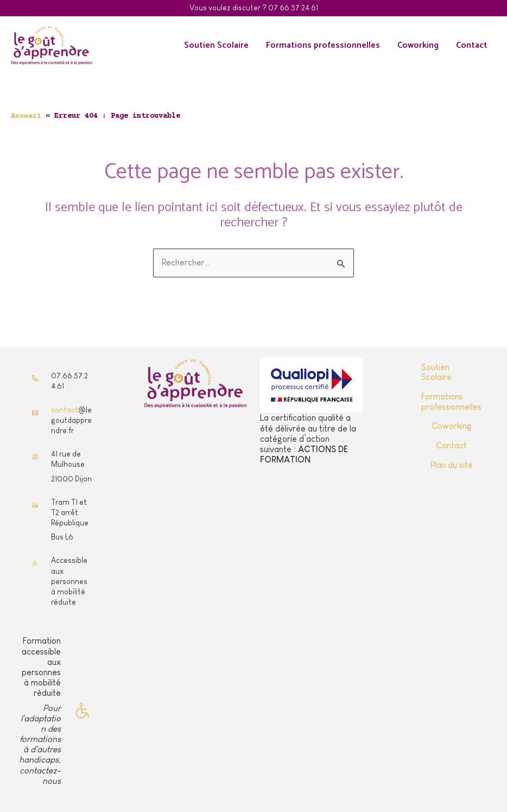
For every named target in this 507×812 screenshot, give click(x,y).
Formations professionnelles (323, 45)
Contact (472, 45)
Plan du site (452, 464)
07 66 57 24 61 (293, 8)
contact (65, 410)
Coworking (418, 45)
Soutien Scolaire (216, 45)
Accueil (26, 116)
